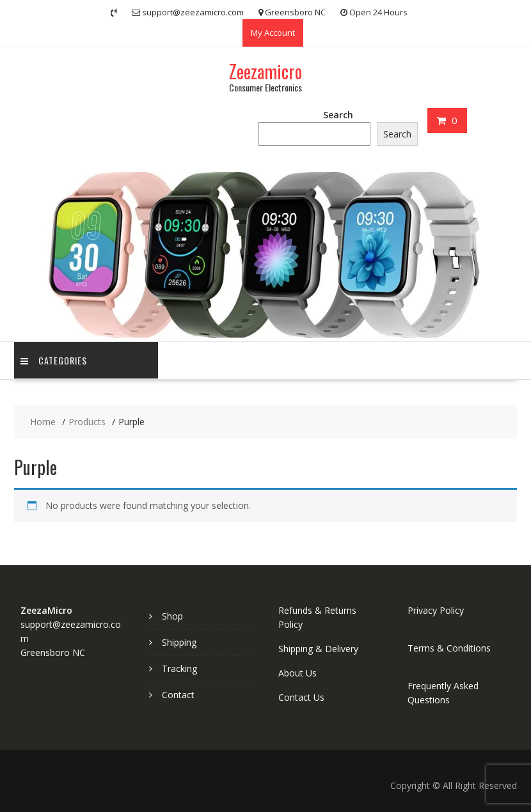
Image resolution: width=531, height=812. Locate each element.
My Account (273, 33)
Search (338, 115)
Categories (54, 360)
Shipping (179, 642)
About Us (297, 673)
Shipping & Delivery (318, 649)
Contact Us (301, 697)
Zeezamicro (265, 71)
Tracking (179, 668)
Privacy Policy (436, 610)
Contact (178, 695)
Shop (172, 616)
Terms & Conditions (449, 648)
